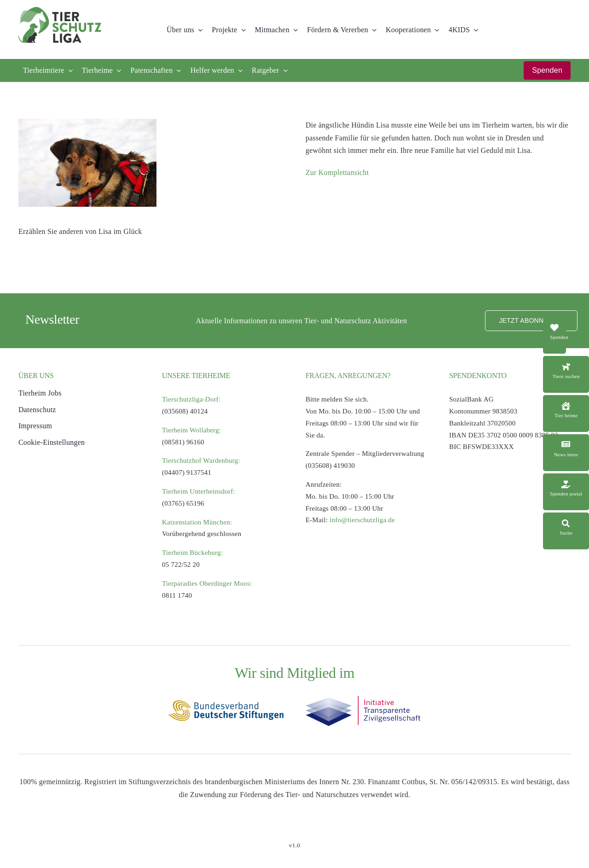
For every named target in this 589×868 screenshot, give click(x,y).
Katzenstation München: (197, 522)
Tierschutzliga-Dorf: (191, 399)
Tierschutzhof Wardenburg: (201, 460)
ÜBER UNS (36, 376)
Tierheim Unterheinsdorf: (199, 491)
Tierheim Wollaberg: (192, 430)
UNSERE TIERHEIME (196, 376)
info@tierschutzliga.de (362, 520)
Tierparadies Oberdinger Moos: (207, 583)
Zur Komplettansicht (337, 172)
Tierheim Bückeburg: (192, 553)
